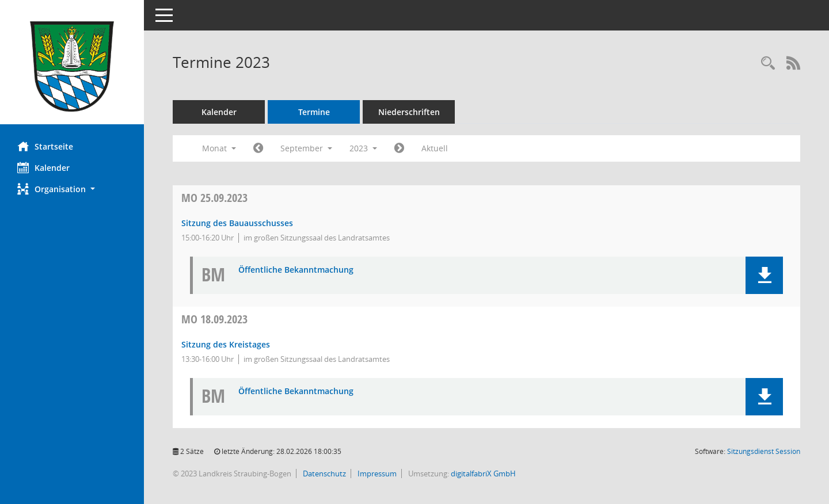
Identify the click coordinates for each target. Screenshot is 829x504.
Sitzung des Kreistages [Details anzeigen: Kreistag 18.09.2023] (226, 344)
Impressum (376, 474)
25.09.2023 (214, 198)
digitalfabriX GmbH (483, 474)
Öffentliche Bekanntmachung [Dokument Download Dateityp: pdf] (296, 270)
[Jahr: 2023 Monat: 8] (258, 148)
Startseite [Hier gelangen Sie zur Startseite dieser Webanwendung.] (45, 146)
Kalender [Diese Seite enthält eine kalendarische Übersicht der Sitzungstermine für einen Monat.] (43, 167)
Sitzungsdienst (764, 451)
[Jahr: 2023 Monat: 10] (399, 148)
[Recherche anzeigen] (768, 64)
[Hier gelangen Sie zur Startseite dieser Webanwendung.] (72, 66)
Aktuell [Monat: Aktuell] (435, 148)
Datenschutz (324, 474)
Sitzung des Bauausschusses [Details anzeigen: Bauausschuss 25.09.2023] (237, 223)
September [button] (306, 148)
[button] (72, 189)
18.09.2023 (214, 319)
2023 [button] (363, 148)
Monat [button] (219, 148)
